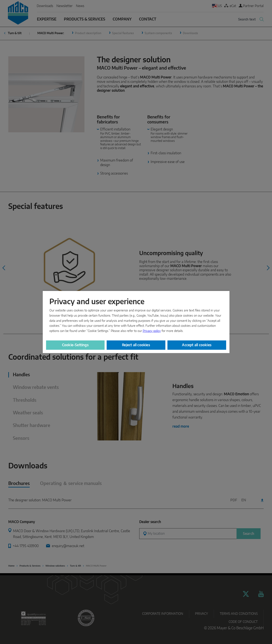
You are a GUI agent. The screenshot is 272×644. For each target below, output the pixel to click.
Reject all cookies (136, 345)
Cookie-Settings (75, 345)
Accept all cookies (197, 345)
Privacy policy (152, 331)
